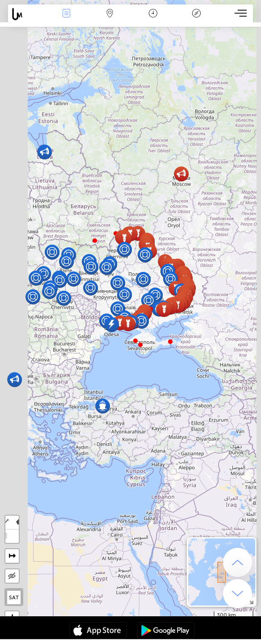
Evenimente (66, 14)
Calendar (153, 14)
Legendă (196, 14)
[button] (95, 241)
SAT (14, 597)
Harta (109, 14)
